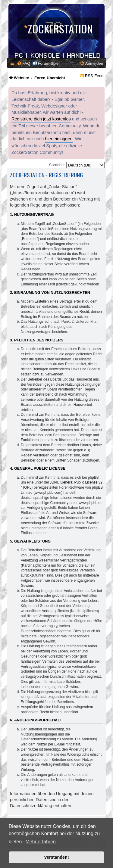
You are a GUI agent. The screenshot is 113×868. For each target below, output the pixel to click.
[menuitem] (24, 63)
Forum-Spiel (49, 63)
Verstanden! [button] (56, 857)
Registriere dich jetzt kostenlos (41, 119)
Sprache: (57, 165)
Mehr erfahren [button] (41, 842)
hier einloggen (59, 139)
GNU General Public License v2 (77, 482)
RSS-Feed (94, 76)
